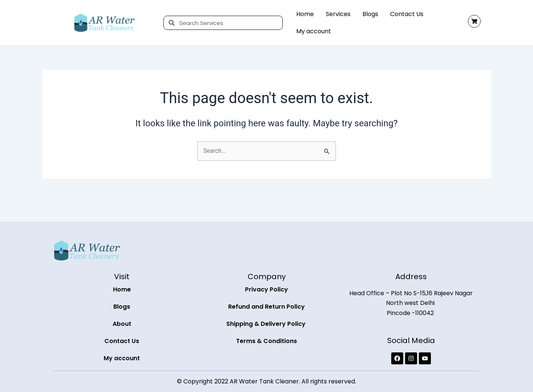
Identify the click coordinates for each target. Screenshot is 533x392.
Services (338, 14)
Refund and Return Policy (266, 307)
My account (314, 31)
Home (305, 14)
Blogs (370, 14)
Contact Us (407, 14)
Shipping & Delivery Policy (267, 324)
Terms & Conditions (266, 341)
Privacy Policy (266, 289)
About (122, 324)
